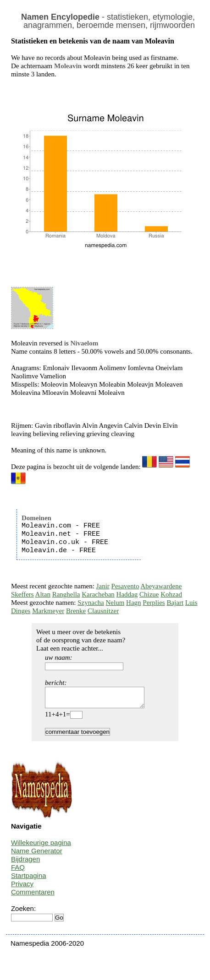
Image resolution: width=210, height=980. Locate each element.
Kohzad (171, 594)
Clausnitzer (103, 611)
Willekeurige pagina (41, 847)
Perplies (154, 603)
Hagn (134, 603)
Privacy (22, 888)
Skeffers (22, 594)
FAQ (18, 871)
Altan (43, 594)
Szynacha (91, 603)
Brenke (76, 611)
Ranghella (66, 594)
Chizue (149, 594)
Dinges (21, 611)
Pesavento (125, 586)
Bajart (175, 603)
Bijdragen (25, 863)
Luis (191, 603)
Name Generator (37, 855)
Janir (103, 586)
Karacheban (98, 594)
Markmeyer (48, 611)
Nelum (115, 603)
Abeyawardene (161, 586)
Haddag (127, 594)
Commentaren (33, 896)
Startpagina (29, 880)
